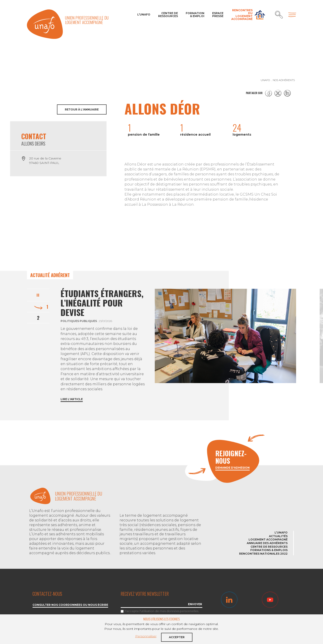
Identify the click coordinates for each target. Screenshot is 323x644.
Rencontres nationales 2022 (263, 554)
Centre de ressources (168, 15)
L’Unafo (144, 14)
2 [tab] (38, 318)
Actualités (278, 536)
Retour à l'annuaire (82, 109)
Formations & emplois (269, 550)
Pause (38, 294)
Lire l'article (72, 399)
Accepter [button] (177, 637)
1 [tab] (47, 307)
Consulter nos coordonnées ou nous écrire (70, 605)
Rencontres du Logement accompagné (242, 15)
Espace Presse (218, 15)
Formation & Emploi (195, 15)
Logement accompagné (268, 539)
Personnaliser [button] (146, 636)
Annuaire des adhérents (267, 543)
